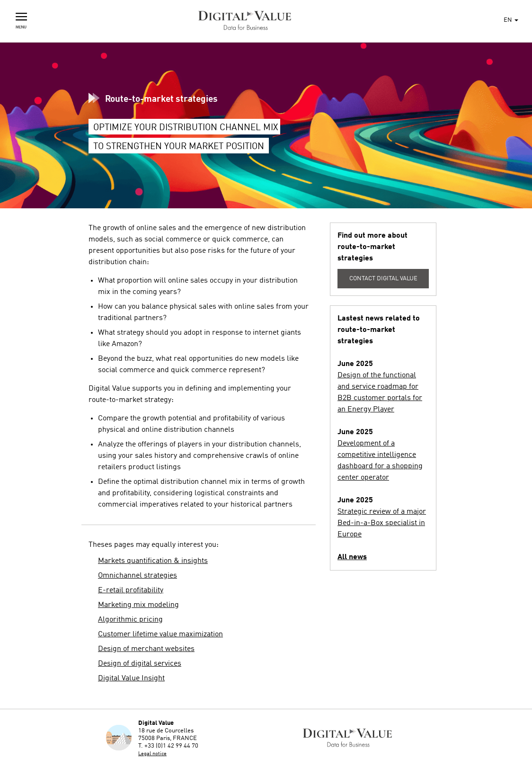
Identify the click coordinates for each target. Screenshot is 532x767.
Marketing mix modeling (138, 605)
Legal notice (152, 754)
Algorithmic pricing (130, 620)
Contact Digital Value (383, 279)
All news (352, 557)
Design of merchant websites (146, 649)
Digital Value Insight (131, 678)
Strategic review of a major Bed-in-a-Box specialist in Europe (382, 523)
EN (511, 20)
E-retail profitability (131, 590)
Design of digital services (140, 664)
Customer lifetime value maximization (160, 634)
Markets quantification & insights (153, 561)
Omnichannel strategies (137, 576)
